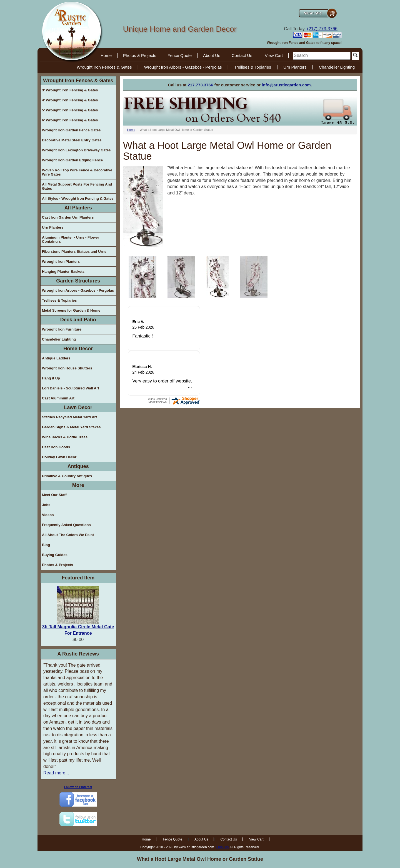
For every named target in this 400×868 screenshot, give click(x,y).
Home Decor (78, 349)
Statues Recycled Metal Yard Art (69, 417)
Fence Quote (180, 55)
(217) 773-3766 (322, 29)
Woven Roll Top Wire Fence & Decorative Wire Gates (77, 172)
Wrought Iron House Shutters (67, 368)
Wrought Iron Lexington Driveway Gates (76, 150)
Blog (46, 545)
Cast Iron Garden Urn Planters (68, 217)
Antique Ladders (56, 358)
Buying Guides (55, 555)
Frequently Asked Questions (66, 525)
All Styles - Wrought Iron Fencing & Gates (78, 198)
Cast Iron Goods (56, 447)
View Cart (274, 55)
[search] (322, 56)
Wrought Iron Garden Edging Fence (72, 160)
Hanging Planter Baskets (63, 272)
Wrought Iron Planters (61, 262)
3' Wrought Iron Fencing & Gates (70, 90)
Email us (222, 847)
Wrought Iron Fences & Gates (104, 67)
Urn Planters (295, 67)
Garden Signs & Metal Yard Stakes (71, 427)
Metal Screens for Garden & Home (71, 310)
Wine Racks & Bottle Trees (65, 437)
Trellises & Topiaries (253, 67)
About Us (212, 55)
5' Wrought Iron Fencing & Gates (70, 110)
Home (106, 55)
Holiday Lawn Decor (59, 457)
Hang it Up (51, 378)
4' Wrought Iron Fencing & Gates (70, 100)
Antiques (78, 466)
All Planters (78, 208)
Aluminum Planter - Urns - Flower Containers (71, 239)
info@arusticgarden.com (286, 85)
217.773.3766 (201, 85)
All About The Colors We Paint (68, 535)
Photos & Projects (140, 55)
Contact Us (242, 55)
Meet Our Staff (54, 495)
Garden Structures (78, 281)
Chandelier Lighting (337, 67)
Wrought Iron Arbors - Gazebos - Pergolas (183, 67)
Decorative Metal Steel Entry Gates (72, 140)
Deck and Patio (78, 320)
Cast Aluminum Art (58, 398)
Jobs (46, 505)
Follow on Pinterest (78, 787)
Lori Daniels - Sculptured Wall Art (71, 388)
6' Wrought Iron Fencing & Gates (70, 120)
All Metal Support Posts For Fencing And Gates (77, 186)
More (78, 485)
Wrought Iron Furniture (62, 329)
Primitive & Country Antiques (67, 476)
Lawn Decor (78, 407)
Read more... (56, 773)
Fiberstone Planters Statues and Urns (74, 252)
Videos (48, 515)
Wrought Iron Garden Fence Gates (71, 130)
